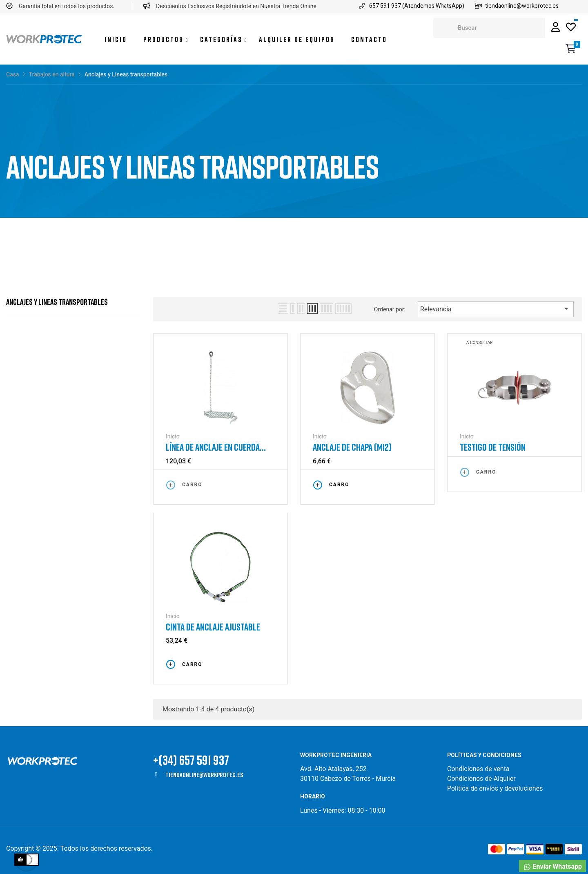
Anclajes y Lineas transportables (57, 302)
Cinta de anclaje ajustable (213, 627)
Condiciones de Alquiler (481, 779)
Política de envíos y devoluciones (495, 788)
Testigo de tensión (493, 447)
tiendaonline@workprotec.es (204, 775)
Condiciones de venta (479, 769)
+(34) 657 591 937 (191, 760)
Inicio (173, 436)
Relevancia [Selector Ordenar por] (496, 308)
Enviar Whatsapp (552, 867)
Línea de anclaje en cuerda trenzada (213, 447)
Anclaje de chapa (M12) (352, 447)
